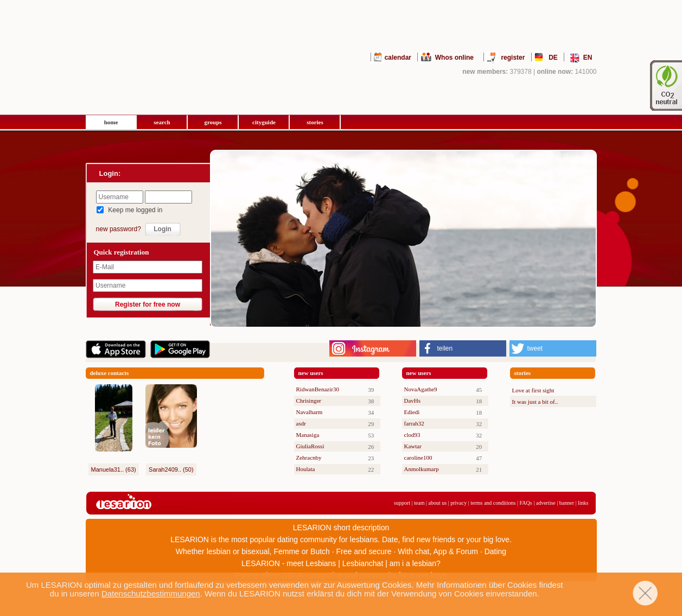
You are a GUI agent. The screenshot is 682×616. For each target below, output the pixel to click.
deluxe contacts (110, 373)
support (402, 503)
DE (553, 58)
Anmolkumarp (422, 469)
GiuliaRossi (310, 446)
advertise (546, 503)
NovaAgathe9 (421, 389)
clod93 (412, 435)
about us (438, 503)
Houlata (306, 469)
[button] (463, 348)
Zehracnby (309, 458)
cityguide (264, 122)
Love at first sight (533, 390)
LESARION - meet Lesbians (289, 563)
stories (315, 122)
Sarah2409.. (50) (171, 469)
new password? (119, 229)
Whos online (454, 58)
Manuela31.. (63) (114, 469)
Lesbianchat (363, 563)
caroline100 (418, 458)
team (419, 503)
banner (567, 503)
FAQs (526, 503)
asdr (301, 423)
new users (311, 373)
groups (213, 122)
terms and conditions (493, 503)
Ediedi (412, 412)
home (111, 122)
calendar (398, 58)
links (583, 503)
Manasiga (308, 435)
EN (588, 58)
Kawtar (413, 446)
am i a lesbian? (415, 563)
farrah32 (414, 423)
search (162, 122)
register (513, 58)
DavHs (413, 401)
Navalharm (310, 412)
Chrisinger (309, 401)
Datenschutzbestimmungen (151, 593)
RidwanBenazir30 (318, 389)
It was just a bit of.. (535, 402)
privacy (458, 503)
